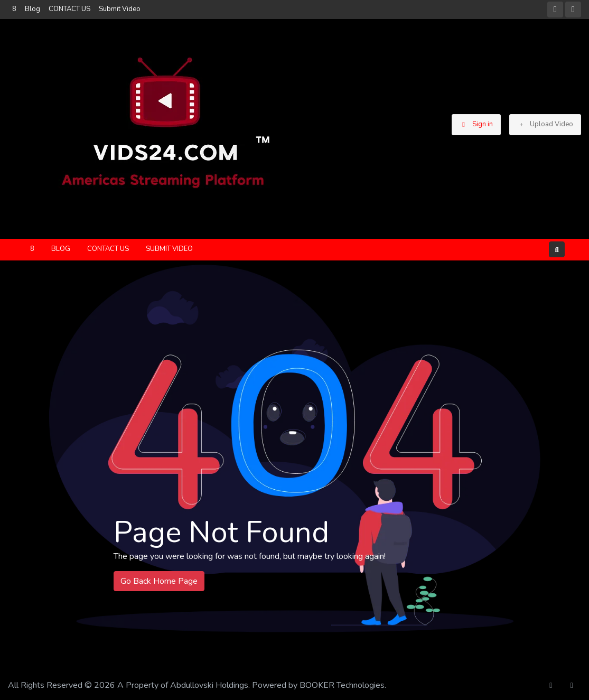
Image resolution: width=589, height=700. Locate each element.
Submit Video (120, 9)
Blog (32, 9)
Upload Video (545, 124)
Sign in (476, 124)
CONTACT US (69, 9)
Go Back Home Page (159, 581)
